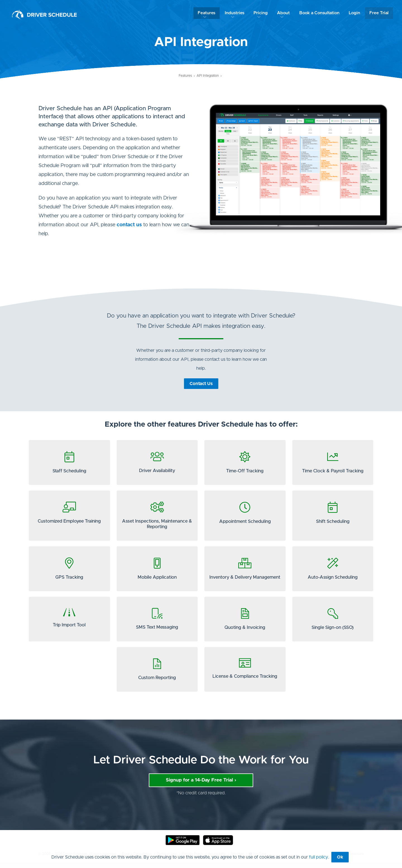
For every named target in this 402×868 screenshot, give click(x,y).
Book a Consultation (321, 13)
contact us (129, 225)
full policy (319, 857)
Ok (340, 857)
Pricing (262, 13)
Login (356, 13)
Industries (237, 13)
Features (209, 13)
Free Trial (380, 13)
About (286, 13)
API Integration (208, 76)
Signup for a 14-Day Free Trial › (201, 786)
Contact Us (201, 384)
